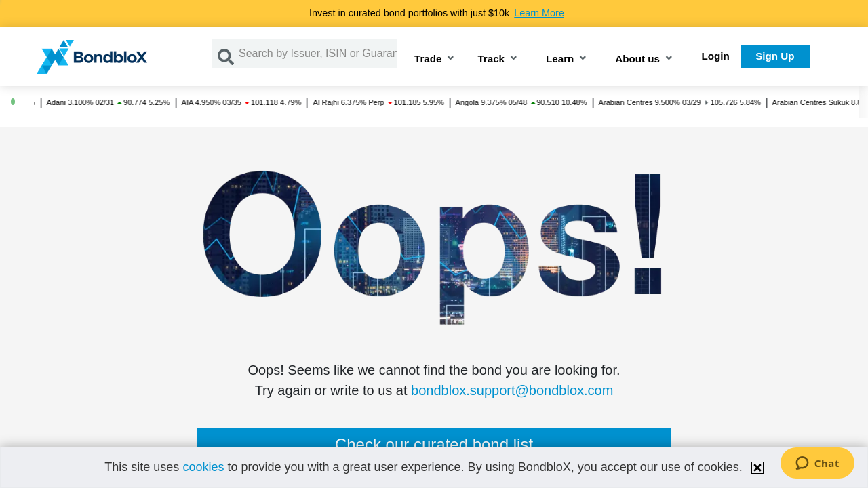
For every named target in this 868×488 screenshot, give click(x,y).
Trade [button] (428, 59)
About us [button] (637, 59)
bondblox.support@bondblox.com (512, 390)
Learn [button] (560, 59)
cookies (203, 467)
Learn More (539, 13)
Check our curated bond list (434, 444)
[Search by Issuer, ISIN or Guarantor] (318, 54)
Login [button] (716, 56)
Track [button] (491, 59)
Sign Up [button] (775, 56)
